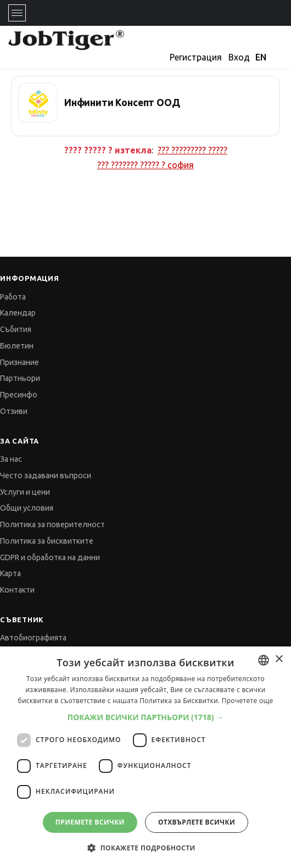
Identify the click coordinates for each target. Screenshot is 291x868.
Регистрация (196, 57)
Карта (10, 573)
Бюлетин (17, 346)
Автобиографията (33, 638)
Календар (18, 313)
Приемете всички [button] (90, 822)
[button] (146, 717)
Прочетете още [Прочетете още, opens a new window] (248, 701)
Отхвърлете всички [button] (197, 822)
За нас (11, 459)
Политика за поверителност (52, 524)
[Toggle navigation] (17, 13)
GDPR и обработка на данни (50, 557)
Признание (19, 362)
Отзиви (14, 411)
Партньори (20, 378)
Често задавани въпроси (46, 476)
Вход (239, 57)
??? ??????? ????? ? (145, 165)
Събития (16, 329)
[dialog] (145, 757)
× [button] (279, 659)
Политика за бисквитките (47, 541)
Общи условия (27, 508)
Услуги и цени (25, 492)
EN (261, 57)
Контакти (17, 590)
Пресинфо (19, 395)
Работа (13, 297)
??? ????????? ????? (192, 150)
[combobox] (264, 660)
